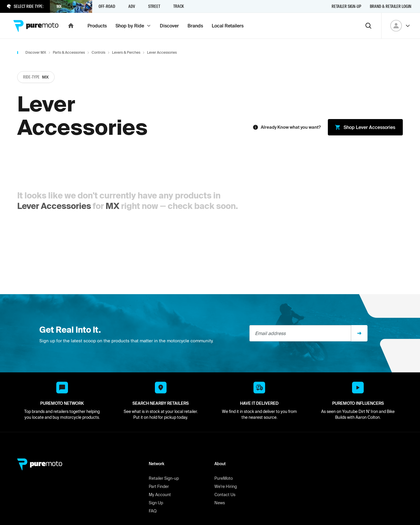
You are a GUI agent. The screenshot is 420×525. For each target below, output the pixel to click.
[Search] (368, 26)
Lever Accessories (54, 206)
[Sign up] (359, 333)
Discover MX (36, 52)
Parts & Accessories (69, 52)
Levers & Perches (126, 52)
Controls (98, 52)
